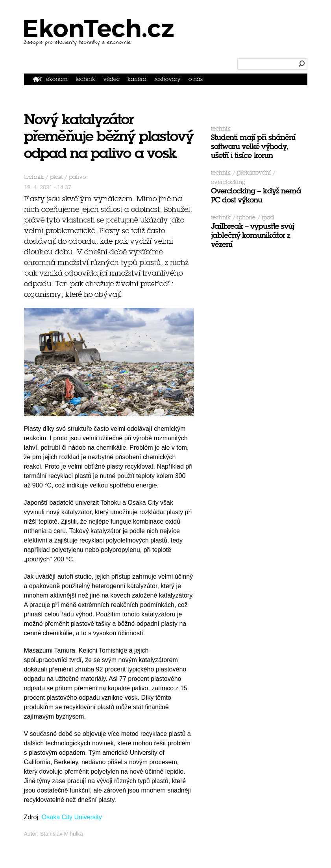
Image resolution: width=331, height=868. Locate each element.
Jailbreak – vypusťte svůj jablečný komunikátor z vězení (252, 235)
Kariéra (137, 79)
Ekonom (57, 79)
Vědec (111, 79)
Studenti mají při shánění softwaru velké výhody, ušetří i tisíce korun (253, 146)
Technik (85, 79)
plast (56, 177)
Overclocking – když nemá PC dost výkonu (256, 195)
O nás (196, 79)
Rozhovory (167, 79)
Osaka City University (72, 817)
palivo (77, 177)
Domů (38, 79)
